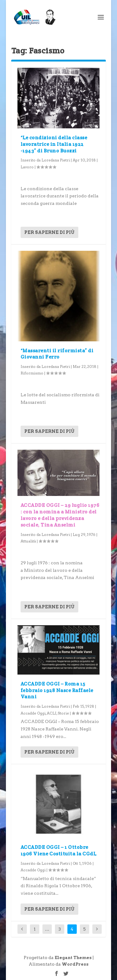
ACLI (52, 713)
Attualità (28, 541)
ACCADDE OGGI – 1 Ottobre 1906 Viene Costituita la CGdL (58, 850)
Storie (63, 713)
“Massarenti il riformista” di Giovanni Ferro (57, 354)
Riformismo (32, 373)
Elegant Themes (73, 958)
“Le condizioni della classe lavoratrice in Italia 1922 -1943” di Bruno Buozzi (54, 144)
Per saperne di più (49, 232)
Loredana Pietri (56, 160)
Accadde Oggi (33, 713)
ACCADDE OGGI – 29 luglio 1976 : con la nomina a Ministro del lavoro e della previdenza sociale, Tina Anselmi (60, 515)
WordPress (75, 964)
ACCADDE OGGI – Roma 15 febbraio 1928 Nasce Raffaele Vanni (57, 690)
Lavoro (27, 167)
